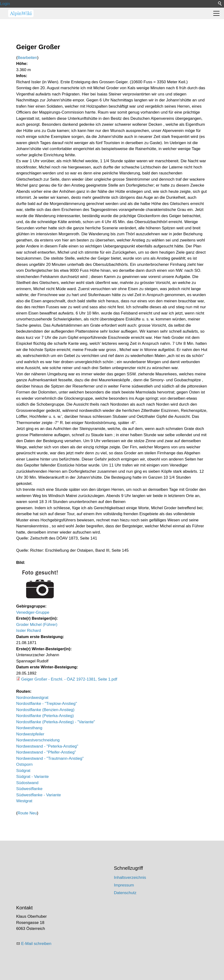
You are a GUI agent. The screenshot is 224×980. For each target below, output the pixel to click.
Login (5, 4)
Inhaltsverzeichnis (130, 878)
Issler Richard (29, 631)
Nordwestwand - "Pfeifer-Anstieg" (46, 752)
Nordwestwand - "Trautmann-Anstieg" (50, 758)
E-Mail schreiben (36, 944)
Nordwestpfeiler (30, 734)
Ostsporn (24, 764)
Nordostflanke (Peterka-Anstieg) (45, 716)
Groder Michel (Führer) (37, 625)
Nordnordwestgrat (32, 698)
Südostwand (27, 783)
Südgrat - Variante (32, 777)
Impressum (124, 885)
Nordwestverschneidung (38, 740)
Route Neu (27, 813)
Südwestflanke (29, 789)
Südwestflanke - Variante (39, 795)
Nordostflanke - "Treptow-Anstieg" (47, 704)
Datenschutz (125, 893)
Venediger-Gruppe (33, 612)
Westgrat (24, 801)
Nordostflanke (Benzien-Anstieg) (45, 710)
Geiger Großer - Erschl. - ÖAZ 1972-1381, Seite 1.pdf (69, 679)
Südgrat (23, 771)
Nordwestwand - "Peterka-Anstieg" (47, 746)
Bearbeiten (27, 58)
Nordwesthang (29, 728)
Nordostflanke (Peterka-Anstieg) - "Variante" (56, 722)
